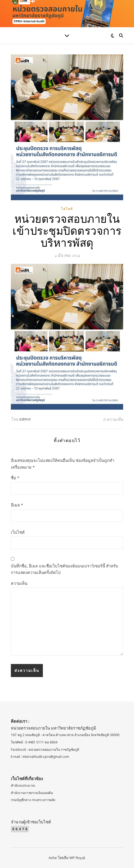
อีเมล (17, 505)
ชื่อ (15, 478)
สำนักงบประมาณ (23, 785)
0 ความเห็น (113, 419)
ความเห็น (19, 583)
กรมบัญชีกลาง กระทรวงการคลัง (33, 800)
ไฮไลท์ (67, 209)
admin (25, 419)
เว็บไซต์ (18, 532)
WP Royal (77, 858)
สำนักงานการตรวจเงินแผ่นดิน (32, 793)
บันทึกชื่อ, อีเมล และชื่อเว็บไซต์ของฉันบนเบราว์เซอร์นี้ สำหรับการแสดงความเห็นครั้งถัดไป (65, 569)
